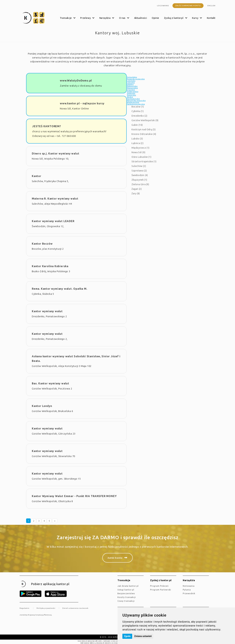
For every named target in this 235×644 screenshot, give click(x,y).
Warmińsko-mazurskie (136, 101)
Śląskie (130, 97)
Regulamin (24, 608)
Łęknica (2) (138, 143)
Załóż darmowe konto (188, 6)
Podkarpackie (133, 92)
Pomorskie (131, 95)
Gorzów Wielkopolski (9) (145, 120)
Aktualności (141, 18)
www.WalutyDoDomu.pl (76, 80)
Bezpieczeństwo (126, 593)
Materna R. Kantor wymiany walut (55, 199)
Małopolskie (132, 86)
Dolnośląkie (132, 77)
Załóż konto (115, 558)
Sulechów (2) (139, 166)
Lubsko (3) (137, 139)
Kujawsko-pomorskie (136, 79)
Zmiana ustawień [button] (143, 636)
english (211, 6)
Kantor (37, 176)
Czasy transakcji (126, 601)
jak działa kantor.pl (128, 586)
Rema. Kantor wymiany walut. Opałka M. (60, 289)
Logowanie (163, 6)
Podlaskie (131, 93)
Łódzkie (130, 84)
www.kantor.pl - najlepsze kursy (82, 103)
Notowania (189, 586)
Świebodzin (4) (140, 175)
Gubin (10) (137, 125)
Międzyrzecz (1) (141, 148)
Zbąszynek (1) (139, 180)
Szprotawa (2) (139, 171)
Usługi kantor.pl (126, 590)
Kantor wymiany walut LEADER (53, 221)
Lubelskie (131, 81)
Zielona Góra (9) (140, 184)
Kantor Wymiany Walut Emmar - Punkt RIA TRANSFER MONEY (74, 496)
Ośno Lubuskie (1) (141, 157)
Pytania (187, 590)
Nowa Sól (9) (138, 152)
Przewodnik (189, 593)
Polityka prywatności (46, 608)
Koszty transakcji (127, 597)
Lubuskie (131, 83)
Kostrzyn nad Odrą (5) (144, 129)
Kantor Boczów (42, 244)
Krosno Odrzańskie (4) (144, 134)
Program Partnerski (161, 590)
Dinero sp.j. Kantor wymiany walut (55, 153)
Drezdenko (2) (139, 116)
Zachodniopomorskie (136, 104)
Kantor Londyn (42, 406)
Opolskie (131, 90)
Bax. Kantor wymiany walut (51, 383)
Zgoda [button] (127, 636)
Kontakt (211, 18)
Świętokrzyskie (133, 99)
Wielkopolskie (133, 102)
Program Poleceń (159, 586)
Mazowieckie (132, 88)
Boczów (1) (138, 107)
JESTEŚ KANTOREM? (47, 126)
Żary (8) (136, 193)
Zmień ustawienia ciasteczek (75, 608)
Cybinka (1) (138, 111)
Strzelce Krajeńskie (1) (144, 161)
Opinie (155, 18)
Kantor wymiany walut (47, 311)
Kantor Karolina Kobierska (50, 266)
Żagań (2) (137, 189)
